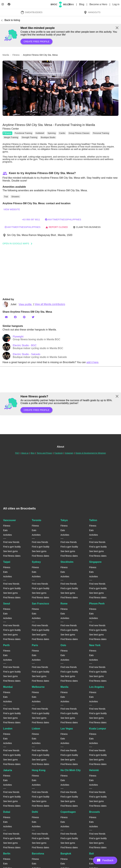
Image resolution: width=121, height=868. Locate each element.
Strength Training (30, 137)
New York (95, 645)
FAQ (17, 453)
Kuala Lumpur (98, 729)
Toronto (36, 520)
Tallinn (93, 520)
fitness (16, 55)
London (8, 729)
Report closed (57, 227)
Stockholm (67, 562)
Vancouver (10, 520)
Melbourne (38, 687)
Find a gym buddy (12, 547)
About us (25, 453)
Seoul (7, 604)
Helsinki (94, 770)
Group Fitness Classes (79, 133)
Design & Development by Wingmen (91, 453)
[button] (60, 88)
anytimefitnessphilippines (23, 227)
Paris (35, 645)
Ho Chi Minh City (71, 770)
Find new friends (11, 542)
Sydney (36, 562)
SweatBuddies (32, 12)
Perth (6, 645)
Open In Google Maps (18, 244)
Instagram (69, 453)
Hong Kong (39, 770)
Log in (116, 4)
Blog (82, 4)
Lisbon (36, 729)
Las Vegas (67, 729)
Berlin (7, 854)
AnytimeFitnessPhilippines (63, 220)
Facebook (59, 453)
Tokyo (64, 520)
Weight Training (11, 137)
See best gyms (10, 551)
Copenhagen (68, 812)
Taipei (7, 562)
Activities (7, 535)
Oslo (63, 645)
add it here (92, 362)
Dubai (7, 812)
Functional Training (23, 133)
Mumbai (8, 687)
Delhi (35, 812)
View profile (25, 304)
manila (6, 55)
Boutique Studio (48, 137)
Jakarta (8, 770)
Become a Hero (99, 4)
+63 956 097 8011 (31, 220)
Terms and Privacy (45, 453)
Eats (5, 530)
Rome (64, 604)
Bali (91, 854)
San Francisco (40, 604)
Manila (64, 687)
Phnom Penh (97, 604)
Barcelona (38, 854)
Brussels (95, 812)
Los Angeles (97, 687)
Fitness (7, 133)
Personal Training (101, 133)
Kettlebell (40, 133)
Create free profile (36, 42)
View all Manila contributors (50, 304)
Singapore (95, 562)
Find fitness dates (12, 556)
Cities (71, 4)
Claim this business (87, 227)
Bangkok (66, 854)
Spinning (52, 133)
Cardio (62, 133)
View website (12, 209)
